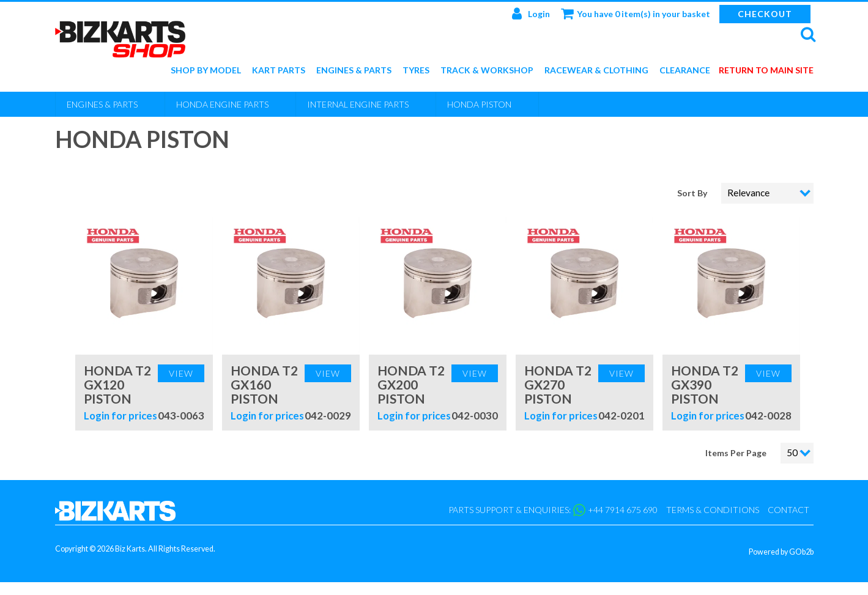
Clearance (685, 71)
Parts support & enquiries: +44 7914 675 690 (553, 510)
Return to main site (766, 71)
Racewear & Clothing (596, 71)
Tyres (416, 71)
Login (531, 13)
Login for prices (121, 416)
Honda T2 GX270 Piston (558, 384)
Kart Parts (279, 71)
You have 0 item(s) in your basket (636, 13)
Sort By (693, 193)
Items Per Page (736, 453)
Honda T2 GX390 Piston (705, 384)
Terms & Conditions (713, 510)
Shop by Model (206, 71)
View (181, 373)
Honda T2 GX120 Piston (117, 384)
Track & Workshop (487, 71)
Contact (788, 510)
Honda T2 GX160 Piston (264, 384)
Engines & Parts (354, 71)
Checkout (765, 14)
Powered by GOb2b (781, 552)
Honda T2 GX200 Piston (411, 384)
